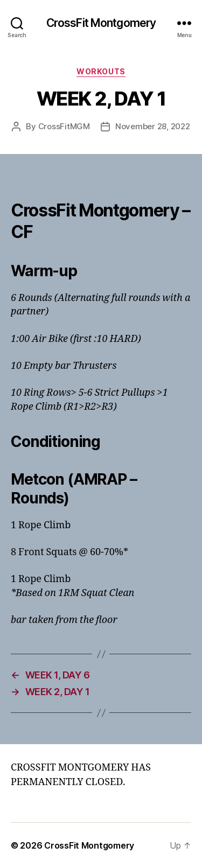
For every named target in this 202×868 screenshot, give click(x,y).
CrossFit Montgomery (101, 23)
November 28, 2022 (153, 126)
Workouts (101, 71)
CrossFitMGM (64, 126)
